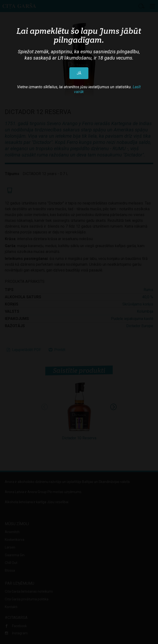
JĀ (79, 73)
